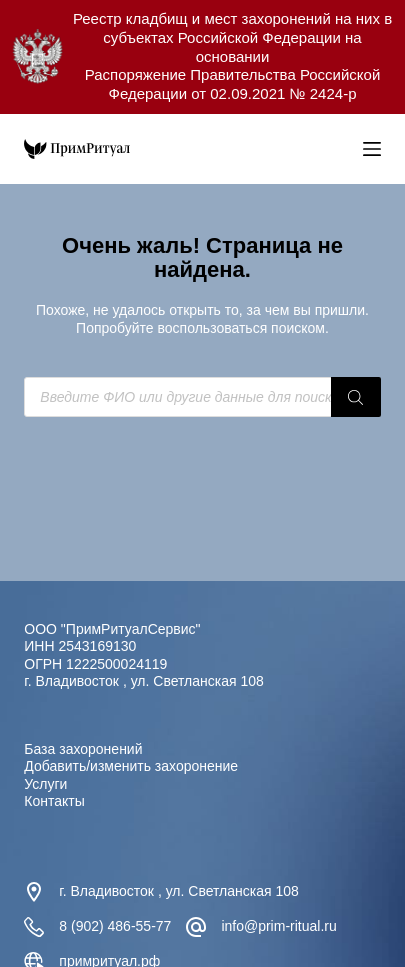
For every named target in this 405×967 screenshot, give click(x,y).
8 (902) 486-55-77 (115, 926)
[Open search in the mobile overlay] (343, 149)
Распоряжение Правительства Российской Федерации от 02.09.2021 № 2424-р (233, 84)
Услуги (45, 784)
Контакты (54, 801)
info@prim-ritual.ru (278, 926)
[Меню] (372, 149)
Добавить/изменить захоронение (131, 766)
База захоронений (83, 749)
